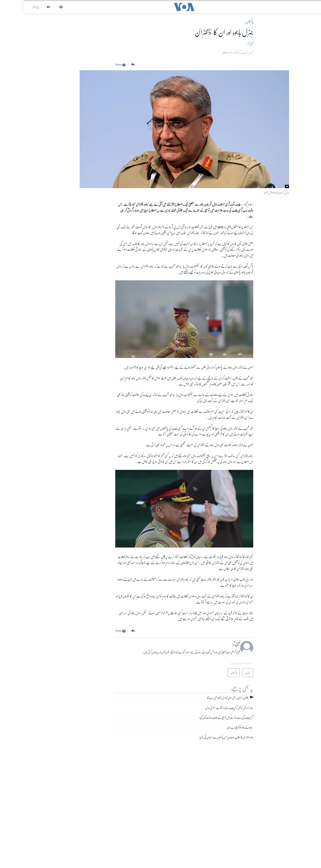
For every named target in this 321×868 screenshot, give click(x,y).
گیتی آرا (226, 44)
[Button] (109, 65)
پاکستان (226, 21)
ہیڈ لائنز (12, 7)
